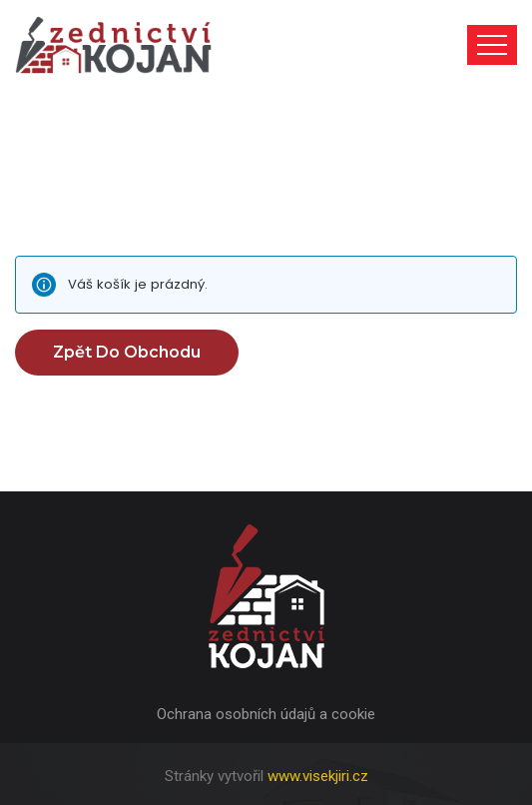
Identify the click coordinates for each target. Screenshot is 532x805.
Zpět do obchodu (127, 352)
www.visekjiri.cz (318, 776)
